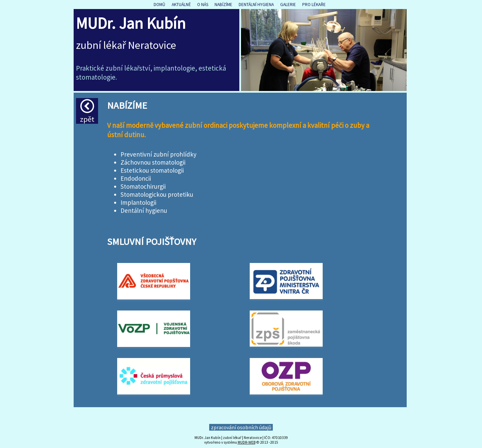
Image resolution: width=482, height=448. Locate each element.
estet (206, 68)
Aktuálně (181, 5)
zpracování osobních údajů (241, 427)
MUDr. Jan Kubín (131, 23)
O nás (203, 5)
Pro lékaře (314, 5)
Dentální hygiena (256, 5)
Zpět (87, 112)
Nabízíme (223, 5)
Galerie (288, 5)
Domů (159, 5)
